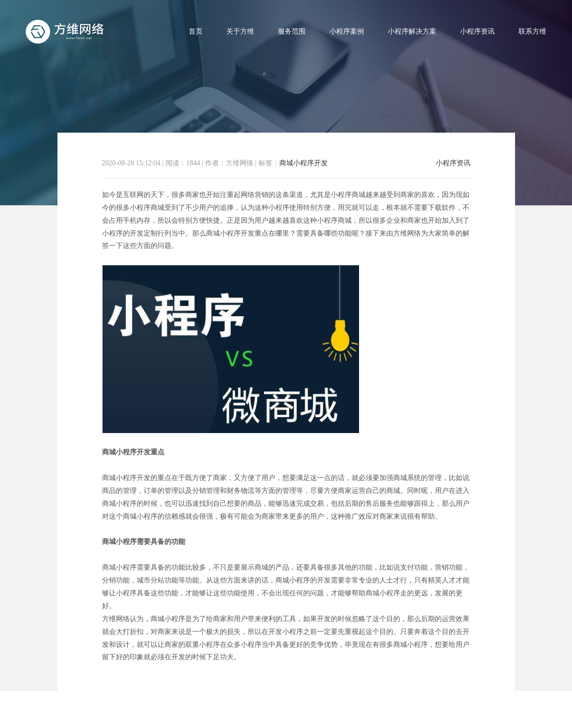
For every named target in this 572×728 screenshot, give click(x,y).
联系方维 (532, 31)
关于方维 (240, 31)
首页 (196, 31)
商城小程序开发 (304, 163)
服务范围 (292, 31)
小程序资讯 (477, 31)
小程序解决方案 (412, 31)
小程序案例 (347, 31)
